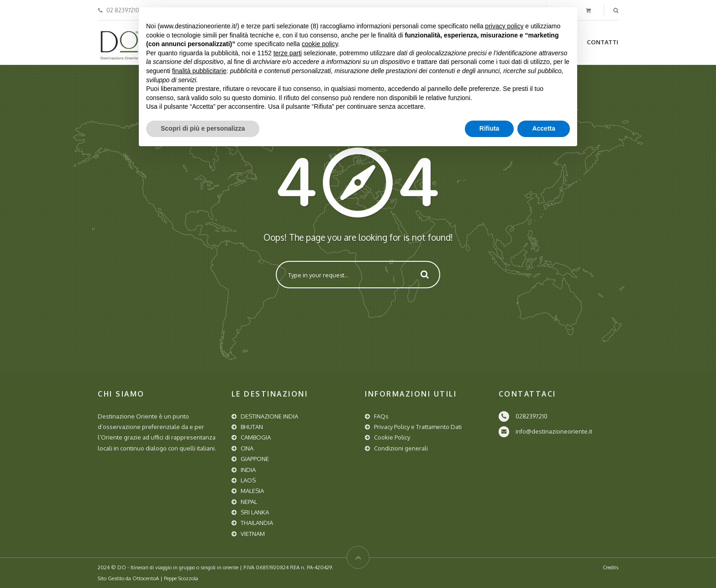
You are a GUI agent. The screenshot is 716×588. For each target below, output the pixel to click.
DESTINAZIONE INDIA (269, 416)
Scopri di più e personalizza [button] (203, 128)
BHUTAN (252, 427)
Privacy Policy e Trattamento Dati (418, 427)
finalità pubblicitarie (199, 71)
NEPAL (249, 502)
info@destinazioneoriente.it (554, 431)
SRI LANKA (255, 512)
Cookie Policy (392, 437)
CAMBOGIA (256, 437)
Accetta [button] (544, 128)
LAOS (248, 480)
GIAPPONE (255, 459)
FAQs (381, 416)
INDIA (248, 470)
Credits (611, 567)
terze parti (288, 53)
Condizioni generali (401, 448)
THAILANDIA (257, 523)
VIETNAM (253, 534)
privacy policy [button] (504, 26)
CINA (247, 448)
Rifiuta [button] (490, 128)
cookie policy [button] (320, 44)
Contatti (603, 42)
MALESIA (252, 491)
